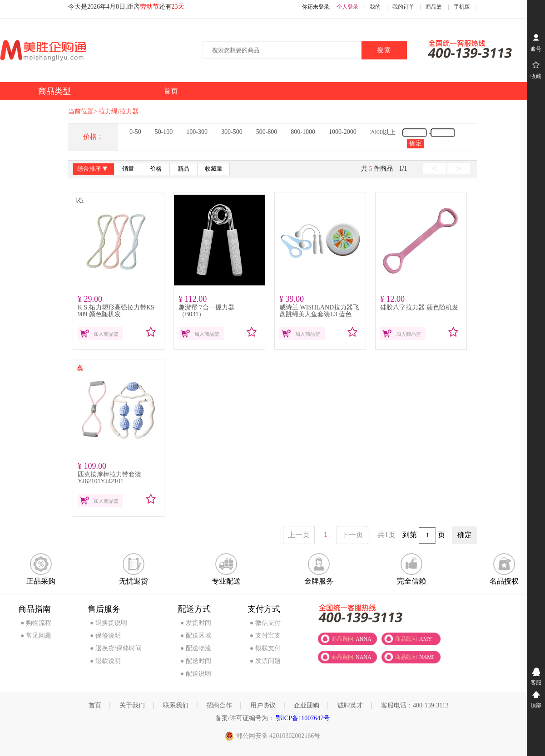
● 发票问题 (265, 661)
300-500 (232, 132)
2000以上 (383, 132)
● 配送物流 (196, 648)
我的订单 (403, 7)
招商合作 (219, 705)
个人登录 (347, 7)
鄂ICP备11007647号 (302, 718)
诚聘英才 (350, 705)
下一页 (352, 535)
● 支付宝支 (265, 636)
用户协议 (263, 705)
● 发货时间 (196, 623)
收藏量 (214, 169)
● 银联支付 (265, 648)
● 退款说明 (105, 661)
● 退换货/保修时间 (116, 648)
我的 (375, 7)
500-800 (267, 132)
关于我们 (132, 705)
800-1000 (303, 132)
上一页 (299, 535)
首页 (95, 705)
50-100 (164, 132)
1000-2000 (343, 132)
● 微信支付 (265, 623)
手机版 (462, 7)
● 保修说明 (105, 636)
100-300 (197, 132)
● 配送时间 (196, 661)
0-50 (135, 132)
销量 (128, 169)
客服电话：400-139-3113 (415, 705)
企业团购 (307, 705)
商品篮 (434, 7)
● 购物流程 (36, 623)
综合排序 (93, 169)
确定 (416, 143)
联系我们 (176, 705)
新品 (183, 169)
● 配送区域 (196, 636)
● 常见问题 (36, 636)
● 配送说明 (196, 674)
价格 (156, 169)
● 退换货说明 (109, 623)
